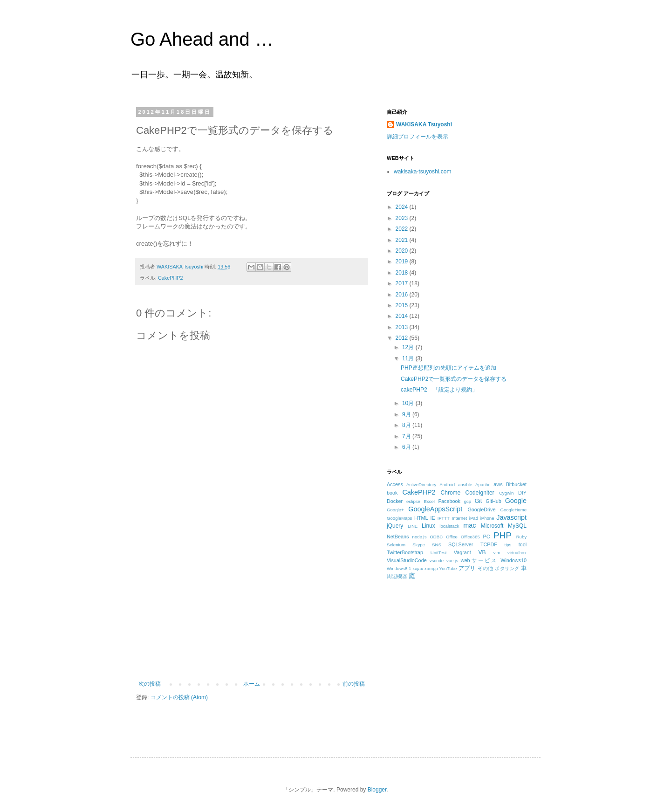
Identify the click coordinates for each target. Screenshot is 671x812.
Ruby (521, 537)
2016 (403, 295)
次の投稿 (150, 684)
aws (498, 484)
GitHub (493, 501)
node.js (420, 537)
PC (486, 537)
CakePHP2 (170, 278)
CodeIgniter (480, 493)
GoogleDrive (481, 509)
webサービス (479, 560)
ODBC (436, 537)
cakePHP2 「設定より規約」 (439, 390)
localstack (449, 526)
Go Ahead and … (202, 39)
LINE (413, 526)
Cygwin (506, 493)
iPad (474, 518)
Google (516, 501)
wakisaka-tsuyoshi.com (422, 172)
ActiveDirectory (421, 485)
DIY (522, 493)
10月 (409, 403)
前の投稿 (354, 684)
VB (482, 552)
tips (508, 545)
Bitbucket (516, 484)
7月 (407, 436)
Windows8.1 (399, 568)
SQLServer (461, 544)
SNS (437, 545)
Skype (419, 545)
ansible (465, 485)
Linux (428, 526)
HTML (421, 518)
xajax (418, 568)
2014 (403, 316)
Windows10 (514, 560)
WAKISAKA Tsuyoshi (424, 124)
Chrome (451, 493)
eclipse (413, 501)
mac (469, 525)
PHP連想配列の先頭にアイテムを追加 (448, 368)
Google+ (395, 510)
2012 (403, 338)
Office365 (470, 537)
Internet (460, 518)
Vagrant (462, 552)
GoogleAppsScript (435, 509)
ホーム (252, 684)
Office (452, 537)
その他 (486, 568)
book (392, 493)
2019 (403, 261)
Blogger (377, 790)
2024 (403, 207)
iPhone (487, 518)
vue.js (452, 561)
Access (395, 484)
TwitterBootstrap (405, 552)
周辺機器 (397, 576)
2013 (403, 327)
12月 (409, 347)
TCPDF (489, 544)
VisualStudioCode (407, 560)
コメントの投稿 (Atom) (179, 697)
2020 (403, 251)
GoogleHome (513, 510)
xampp (431, 568)
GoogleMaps (399, 518)
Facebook (449, 501)
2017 (403, 283)
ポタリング (507, 568)
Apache (483, 485)
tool (523, 544)
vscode (437, 561)
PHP (503, 535)
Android (447, 485)
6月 (407, 447)
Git (478, 501)
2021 (403, 240)
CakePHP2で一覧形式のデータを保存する (454, 379)
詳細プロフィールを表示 (418, 137)
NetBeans (398, 537)
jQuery (395, 526)
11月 (409, 358)
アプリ (467, 568)
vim (497, 553)
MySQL (517, 526)
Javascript (511, 517)
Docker (395, 501)
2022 (403, 229)
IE (433, 518)
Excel (429, 501)
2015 (403, 305)
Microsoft (492, 526)
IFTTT (444, 518)
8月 (407, 425)
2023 (403, 218)
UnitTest (439, 553)
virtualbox (517, 553)
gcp (468, 501)
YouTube (448, 568)
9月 (407, 414)
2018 (403, 273)
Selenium (396, 545)
